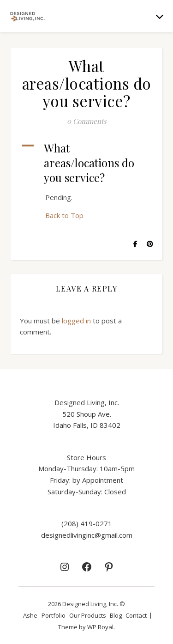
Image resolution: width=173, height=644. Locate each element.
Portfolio (54, 615)
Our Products (88, 615)
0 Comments (87, 121)
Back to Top (64, 215)
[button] (86, 163)
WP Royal (100, 627)
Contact (136, 615)
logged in (76, 321)
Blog (116, 615)
